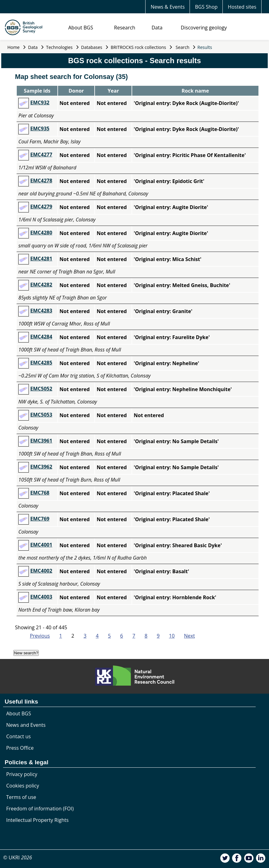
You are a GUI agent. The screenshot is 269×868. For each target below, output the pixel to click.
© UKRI (18, 857)
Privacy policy (22, 774)
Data (157, 28)
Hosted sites (242, 7)
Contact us (18, 736)
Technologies (60, 47)
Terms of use (21, 797)
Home (14, 47)
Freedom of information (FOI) (40, 809)
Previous (40, 636)
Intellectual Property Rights (37, 820)
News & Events (168, 7)
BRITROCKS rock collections (138, 47)
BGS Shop (206, 7)
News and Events (26, 725)
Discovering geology (204, 28)
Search (182, 47)
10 (172, 636)
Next (189, 636)
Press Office (20, 748)
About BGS (81, 28)
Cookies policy (23, 786)
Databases (92, 47)
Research (125, 28)
